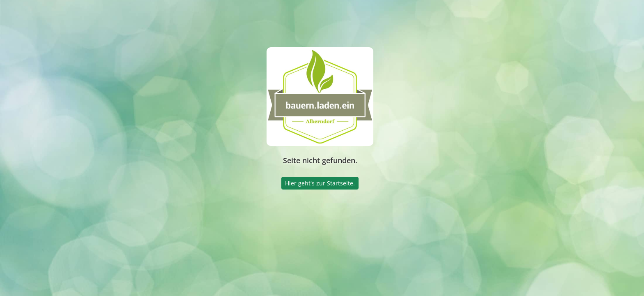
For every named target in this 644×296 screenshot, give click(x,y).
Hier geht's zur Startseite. (320, 183)
